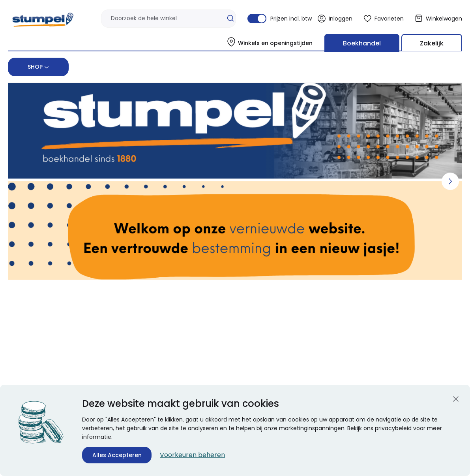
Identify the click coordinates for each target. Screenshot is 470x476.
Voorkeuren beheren (192, 455)
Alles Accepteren (117, 455)
